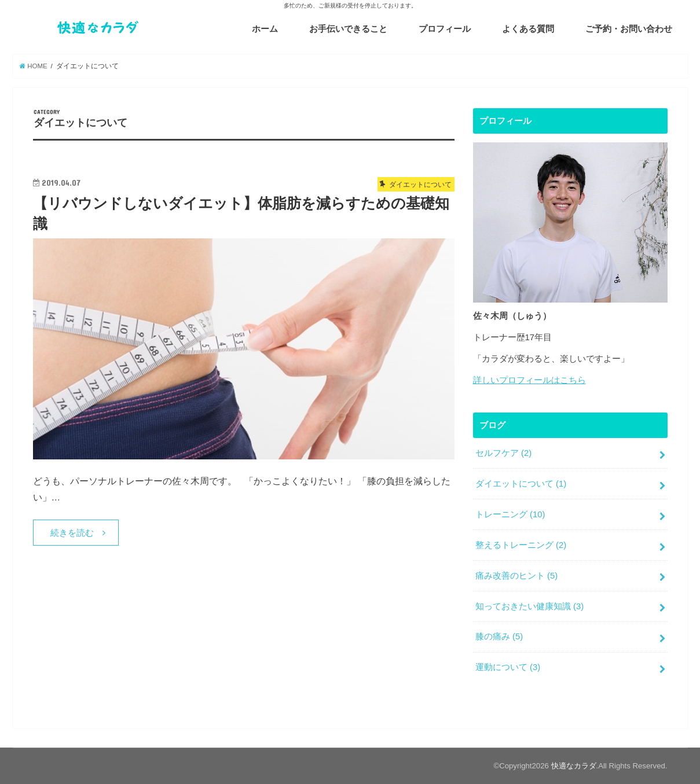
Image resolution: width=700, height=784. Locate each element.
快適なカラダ (574, 766)
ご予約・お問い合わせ (629, 29)
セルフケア (503, 453)
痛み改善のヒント (516, 576)
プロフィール (445, 29)
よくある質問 (528, 29)
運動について (508, 667)
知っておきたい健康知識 (529, 606)
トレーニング (510, 514)
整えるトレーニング (521, 545)
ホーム (265, 29)
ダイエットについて (521, 484)
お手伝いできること (348, 29)
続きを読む (72, 533)
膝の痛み (499, 636)
